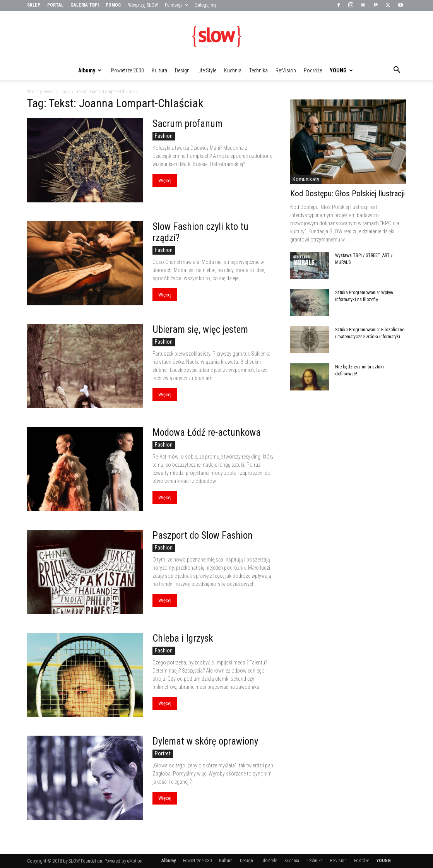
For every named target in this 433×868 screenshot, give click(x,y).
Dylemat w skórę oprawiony (205, 741)
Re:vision (286, 70)
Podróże (313, 70)
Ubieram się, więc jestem (200, 330)
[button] (397, 71)
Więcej (165, 181)
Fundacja (176, 5)
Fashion (164, 136)
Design (182, 70)
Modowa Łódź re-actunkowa (207, 432)
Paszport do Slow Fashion (203, 535)
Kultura (159, 70)
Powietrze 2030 (128, 70)
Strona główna (40, 92)
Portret (163, 753)
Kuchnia (233, 70)
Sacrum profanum (187, 124)
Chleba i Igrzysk (183, 638)
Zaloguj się (206, 5)
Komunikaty (306, 179)
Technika (258, 70)
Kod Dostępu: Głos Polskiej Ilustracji (347, 193)
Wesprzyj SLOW (143, 5)
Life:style (207, 70)
